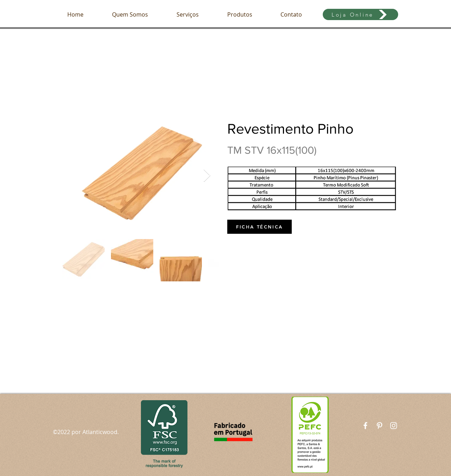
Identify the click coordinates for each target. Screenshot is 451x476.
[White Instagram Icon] (394, 426)
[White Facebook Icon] (365, 426)
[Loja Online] (360, 14)
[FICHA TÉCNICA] (260, 227)
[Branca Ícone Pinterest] (379, 426)
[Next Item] (207, 176)
